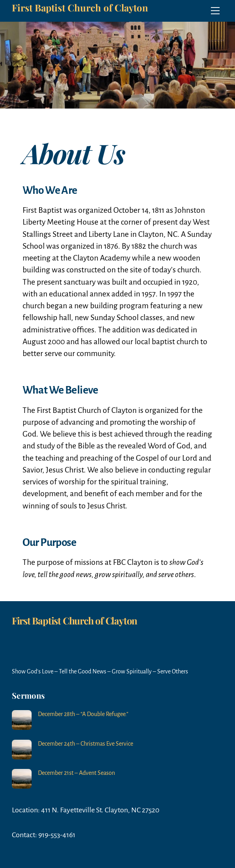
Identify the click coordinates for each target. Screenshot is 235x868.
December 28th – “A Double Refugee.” (83, 714)
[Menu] (215, 11)
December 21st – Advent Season (76, 773)
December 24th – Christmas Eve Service (86, 744)
